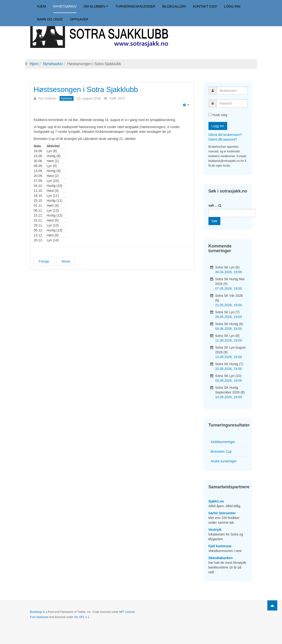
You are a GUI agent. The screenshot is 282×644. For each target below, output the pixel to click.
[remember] (210, 115)
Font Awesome (39, 617)
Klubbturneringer (223, 442)
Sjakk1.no (216, 501)
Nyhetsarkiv (65, 6)
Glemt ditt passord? (223, 139)
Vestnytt (215, 530)
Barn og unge (50, 19)
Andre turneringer (224, 461)
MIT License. (127, 612)
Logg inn (232, 6)
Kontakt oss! (205, 6)
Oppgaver (79, 19)
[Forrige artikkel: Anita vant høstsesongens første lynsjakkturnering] (44, 261)
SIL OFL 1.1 (82, 617)
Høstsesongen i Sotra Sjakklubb (86, 90)
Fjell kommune (220, 546)
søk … (213, 205)
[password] (232, 103)
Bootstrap (36, 612)
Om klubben (96, 6)
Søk (215, 221)
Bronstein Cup (221, 452)
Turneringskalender (135, 6)
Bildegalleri (174, 6)
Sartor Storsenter (222, 513)
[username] (232, 91)
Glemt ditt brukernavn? (225, 135)
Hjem (42, 6)
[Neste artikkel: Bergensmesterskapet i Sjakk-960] (66, 261)
